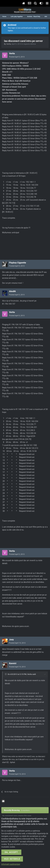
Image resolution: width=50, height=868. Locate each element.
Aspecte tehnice (30, 44)
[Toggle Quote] (6, 674)
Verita (9, 44)
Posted (17, 57)
